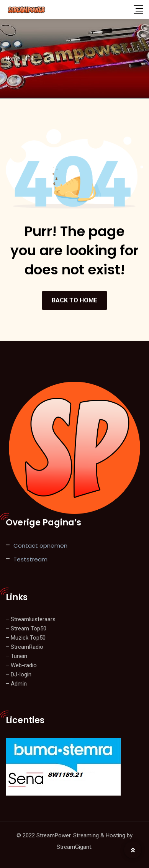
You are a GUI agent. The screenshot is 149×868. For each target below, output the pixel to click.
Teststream (30, 559)
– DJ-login (19, 674)
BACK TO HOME (74, 300)
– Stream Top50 (26, 628)
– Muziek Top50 (26, 638)
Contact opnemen (40, 546)
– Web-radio (21, 665)
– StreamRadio (25, 647)
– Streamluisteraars (31, 619)
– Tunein (16, 656)
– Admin (16, 684)
